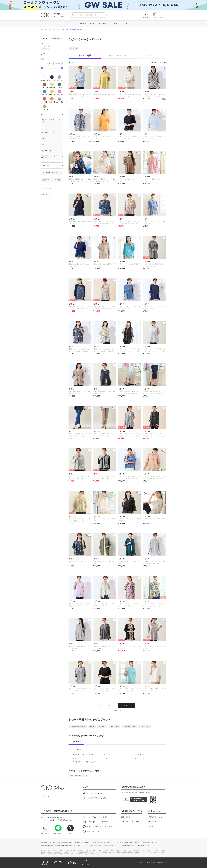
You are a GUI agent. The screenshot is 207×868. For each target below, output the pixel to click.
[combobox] (88, 15)
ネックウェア (140, 758)
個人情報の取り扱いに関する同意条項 (61, 843)
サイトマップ (115, 846)
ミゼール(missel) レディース (79, 776)
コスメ (114, 23)
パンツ (106, 758)
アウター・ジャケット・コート (84, 755)
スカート (76, 758)
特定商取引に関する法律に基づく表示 (129, 843)
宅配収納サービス (142, 846)
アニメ (124, 23)
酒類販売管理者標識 (47, 846)
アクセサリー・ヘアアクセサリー (85, 762)
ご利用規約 (44, 843)
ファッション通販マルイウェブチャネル (53, 29)
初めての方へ (152, 822)
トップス (107, 755)
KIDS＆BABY (103, 24)
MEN (92, 24)
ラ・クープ (102, 727)
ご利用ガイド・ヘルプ (155, 817)
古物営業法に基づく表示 (150, 843)
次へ (126, 706)
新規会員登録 (126, 817)
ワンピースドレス (141, 755)
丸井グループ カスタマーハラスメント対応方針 (89, 843)
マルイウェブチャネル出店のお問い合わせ (96, 846)
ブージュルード (145, 727)
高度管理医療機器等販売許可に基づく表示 (68, 846)
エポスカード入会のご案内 (130, 822)
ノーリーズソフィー (129, 727)
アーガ (92, 727)
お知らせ (151, 826)
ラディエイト (114, 727)
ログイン (46, 796)
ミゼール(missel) (71, 29)
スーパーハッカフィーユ (78, 727)
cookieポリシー (110, 843)
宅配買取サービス (127, 846)
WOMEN (83, 24)
